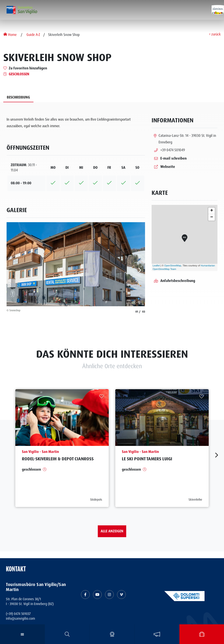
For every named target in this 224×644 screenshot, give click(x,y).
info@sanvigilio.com (20, 618)
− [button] (212, 217)
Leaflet (156, 266)
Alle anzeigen (112, 531)
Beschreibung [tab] (18, 97)
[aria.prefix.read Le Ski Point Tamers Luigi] (162, 448)
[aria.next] (140, 270)
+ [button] (212, 211)
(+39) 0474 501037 (18, 614)
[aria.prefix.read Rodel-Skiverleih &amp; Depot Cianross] (62, 448)
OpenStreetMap (173, 266)
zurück (215, 34)
